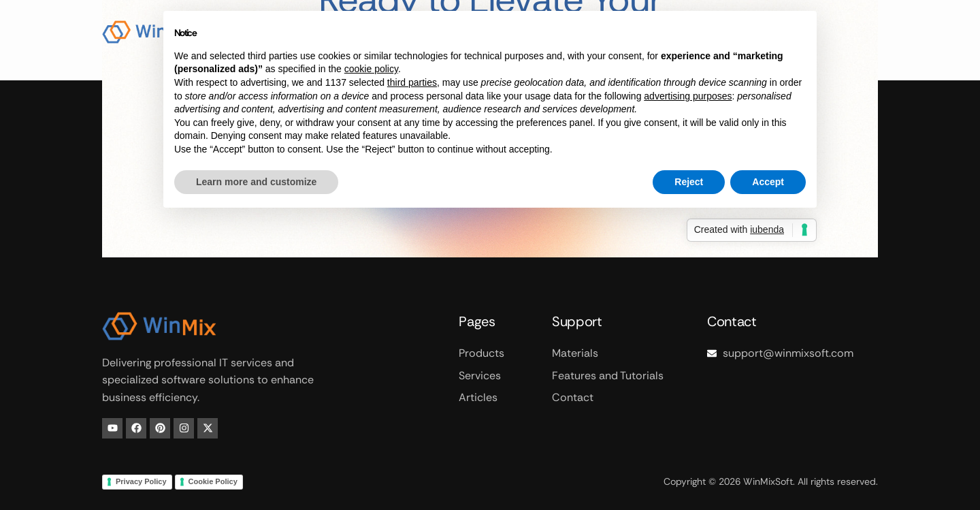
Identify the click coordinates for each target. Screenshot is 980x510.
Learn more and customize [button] (256, 182)
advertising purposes (688, 96)
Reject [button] (689, 182)
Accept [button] (768, 182)
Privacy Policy (141, 481)
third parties (412, 82)
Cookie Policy (213, 481)
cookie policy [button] (371, 69)
